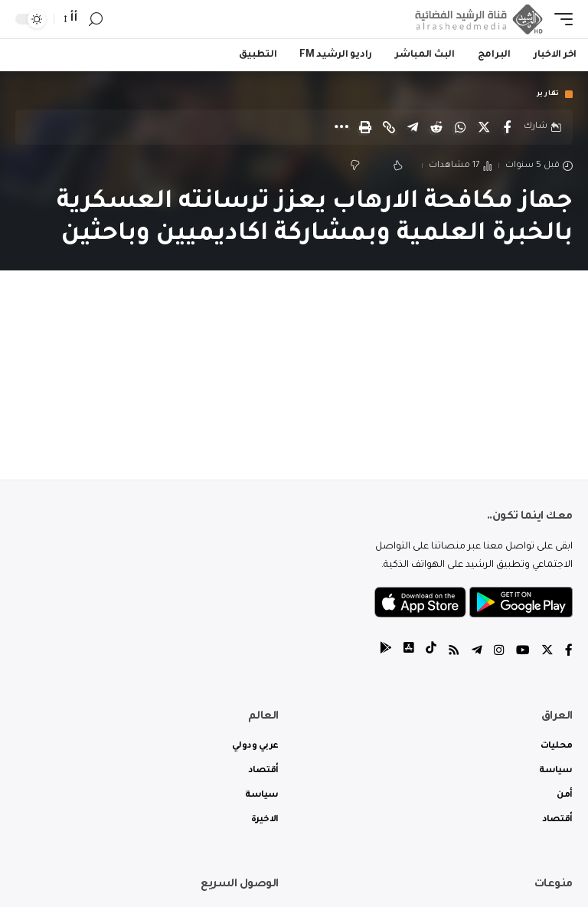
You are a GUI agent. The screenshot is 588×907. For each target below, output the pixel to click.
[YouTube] (523, 653)
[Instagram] (499, 653)
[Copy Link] (389, 127)
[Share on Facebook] (508, 127)
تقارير (548, 94)
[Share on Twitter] (484, 127)
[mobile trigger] (560, 19)
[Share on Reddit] (436, 127)
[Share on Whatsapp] (460, 127)
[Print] (365, 127)
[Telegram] (477, 653)
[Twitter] (547, 653)
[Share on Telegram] (413, 127)
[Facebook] (569, 653)
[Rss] (454, 653)
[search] (96, 20)
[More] (341, 127)
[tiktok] (431, 653)
